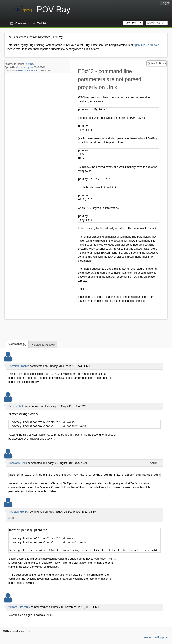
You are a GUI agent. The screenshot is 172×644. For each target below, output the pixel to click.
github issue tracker (147, 45)
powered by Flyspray (155, 638)
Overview (21, 23)
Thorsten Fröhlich (19, 366)
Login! (165, 3)
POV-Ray (30, 64)
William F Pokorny (28, 71)
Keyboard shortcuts (16, 631)
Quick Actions (157, 63)
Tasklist (42, 23)
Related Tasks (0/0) (43, 345)
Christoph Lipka (24, 67)
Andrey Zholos (17, 406)
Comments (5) (17, 344)
